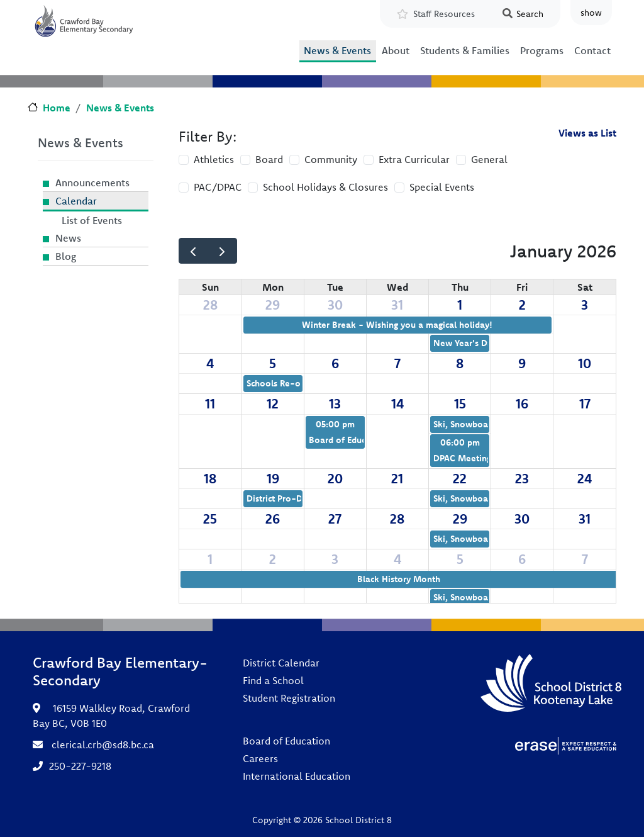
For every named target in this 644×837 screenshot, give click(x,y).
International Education (297, 776)
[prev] (193, 251)
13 (335, 403)
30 (335, 305)
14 (397, 403)
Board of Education (286, 741)
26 (273, 519)
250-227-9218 (80, 766)
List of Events (92, 220)
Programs (542, 50)
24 (585, 478)
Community (331, 159)
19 (273, 478)
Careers (260, 758)
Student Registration (289, 698)
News (68, 238)
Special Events (442, 187)
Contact (592, 50)
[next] (222, 251)
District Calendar (281, 663)
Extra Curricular (414, 159)
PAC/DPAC (218, 187)
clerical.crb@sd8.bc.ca (103, 744)
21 (397, 478)
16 (522, 403)
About (396, 50)
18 (210, 478)
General (489, 159)
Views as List (587, 133)
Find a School (273, 680)
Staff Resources (444, 14)
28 (210, 305)
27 (335, 519)
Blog (66, 256)
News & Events (337, 50)
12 (273, 403)
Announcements (92, 183)
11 (210, 403)
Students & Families (465, 50)
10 (585, 363)
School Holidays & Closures (325, 187)
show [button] (591, 13)
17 (585, 403)
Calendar (76, 201)
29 (273, 305)
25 (210, 519)
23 (522, 478)
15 (460, 403)
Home (57, 108)
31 (397, 305)
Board (269, 159)
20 (335, 478)
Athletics (214, 159)
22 (460, 478)
